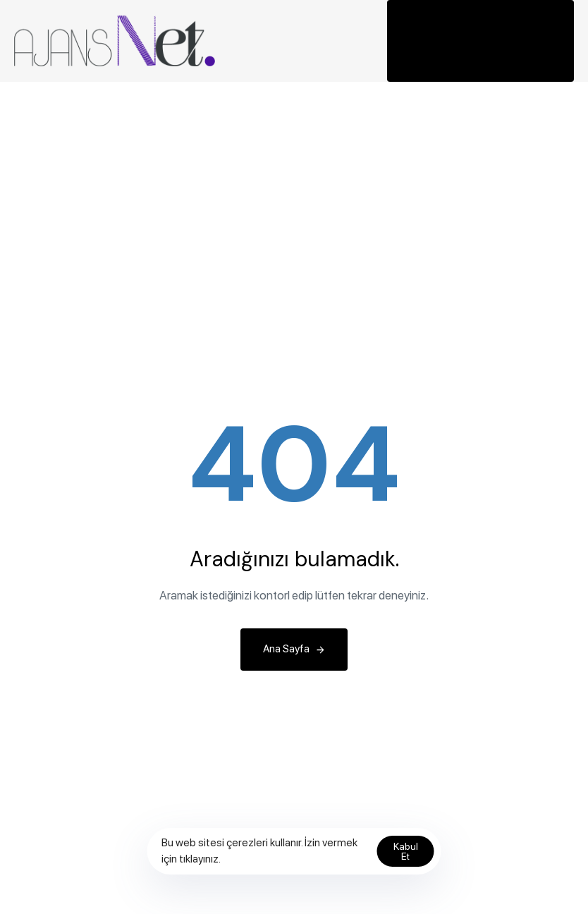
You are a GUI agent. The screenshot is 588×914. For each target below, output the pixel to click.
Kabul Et (406, 851)
